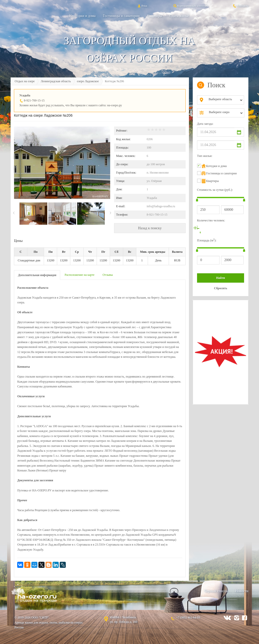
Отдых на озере (25, 81)
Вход (142, 6)
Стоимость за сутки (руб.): (215, 190)
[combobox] (225, 100)
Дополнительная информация (37, 275)
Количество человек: (211, 220)
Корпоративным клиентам (190, 6)
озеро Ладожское (88, 81)
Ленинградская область (56, 81)
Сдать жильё (179, 16)
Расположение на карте (79, 275)
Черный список (216, 591)
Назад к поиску (150, 228)
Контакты (240, 6)
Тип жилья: (205, 156)
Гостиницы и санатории (121, 16)
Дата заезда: (205, 124)
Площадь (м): (207, 240)
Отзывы (108, 275)
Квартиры (155, 16)
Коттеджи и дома (82, 16)
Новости (242, 591)
